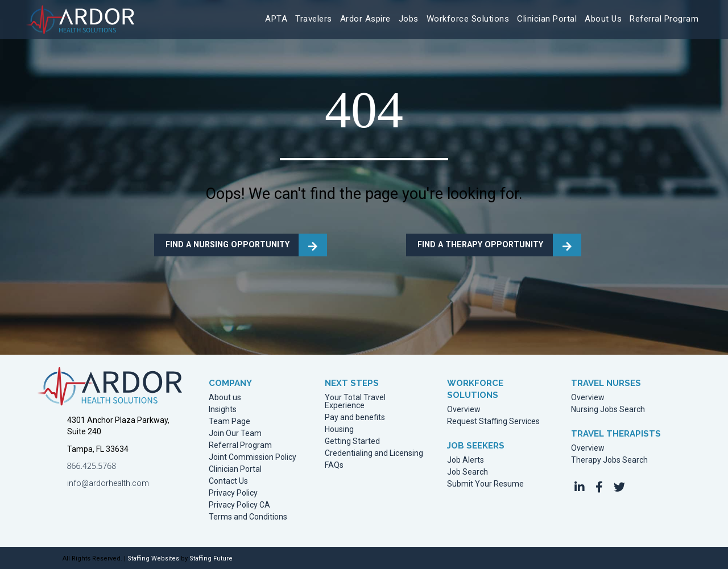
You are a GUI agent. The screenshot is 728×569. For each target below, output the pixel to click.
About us (225, 398)
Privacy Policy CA (239, 505)
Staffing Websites (153, 558)
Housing (339, 429)
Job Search (468, 472)
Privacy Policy (233, 493)
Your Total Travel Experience (355, 402)
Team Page (229, 421)
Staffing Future (211, 558)
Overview (464, 410)
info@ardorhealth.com (108, 483)
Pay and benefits (355, 418)
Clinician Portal (235, 469)
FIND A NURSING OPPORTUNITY (226, 244)
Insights (223, 410)
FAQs (334, 465)
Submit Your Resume (485, 484)
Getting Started (352, 441)
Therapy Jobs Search (609, 460)
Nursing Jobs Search (608, 410)
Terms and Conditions (248, 517)
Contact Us (228, 481)
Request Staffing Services (493, 421)
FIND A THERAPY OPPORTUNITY (479, 244)
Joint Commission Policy (253, 457)
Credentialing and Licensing (374, 453)
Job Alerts (466, 460)
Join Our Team (235, 433)
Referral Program (240, 445)
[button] (580, 487)
